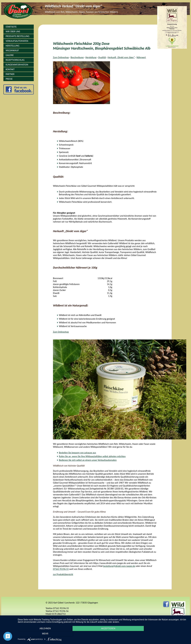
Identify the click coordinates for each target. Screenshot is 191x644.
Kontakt (10, 69)
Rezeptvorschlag (15, 60)
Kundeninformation (17, 65)
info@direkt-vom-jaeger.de (58, 617)
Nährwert (141, 57)
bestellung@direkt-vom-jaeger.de (119, 566)
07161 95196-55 (61, 569)
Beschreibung (77, 57)
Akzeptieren (103, 634)
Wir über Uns (13, 31)
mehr (163, 634)
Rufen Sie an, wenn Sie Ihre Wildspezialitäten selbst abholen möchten (92, 456)
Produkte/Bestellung (18, 36)
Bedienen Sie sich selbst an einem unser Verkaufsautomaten (88, 460)
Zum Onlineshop (61, 57)
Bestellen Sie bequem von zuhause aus (77, 453)
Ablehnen (43, 634)
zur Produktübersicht (63, 574)
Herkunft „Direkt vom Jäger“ (121, 57)
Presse (9, 79)
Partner (10, 74)
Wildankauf (12, 50)
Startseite (11, 27)
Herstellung (13, 46)
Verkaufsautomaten (17, 41)
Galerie (10, 55)
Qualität (102, 57)
